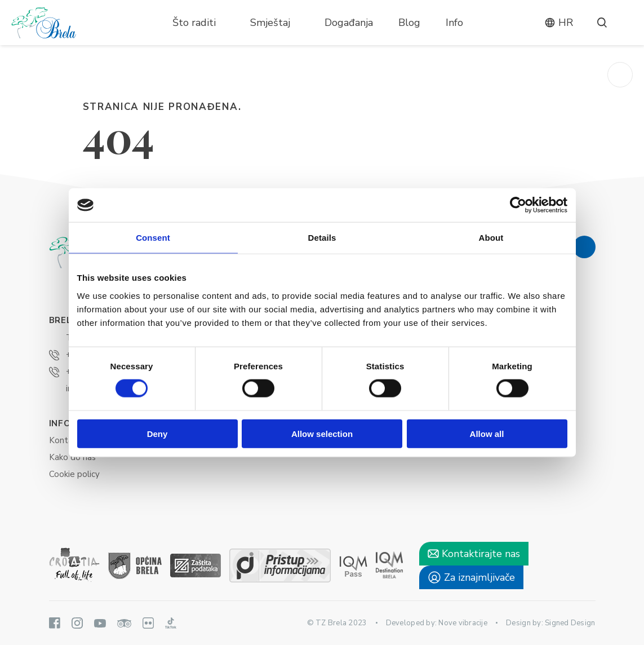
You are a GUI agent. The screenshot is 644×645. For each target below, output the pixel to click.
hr (559, 23)
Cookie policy (74, 474)
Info (454, 23)
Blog (409, 23)
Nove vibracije (463, 623)
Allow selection (322, 433)
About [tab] (491, 238)
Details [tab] (322, 238)
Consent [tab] (153, 238)
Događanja (349, 23)
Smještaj (270, 23)
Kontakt (65, 440)
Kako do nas (72, 457)
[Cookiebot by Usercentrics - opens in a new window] (518, 205)
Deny (157, 433)
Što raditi (194, 23)
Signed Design (570, 623)
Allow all (487, 433)
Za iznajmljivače (471, 577)
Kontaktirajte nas (474, 554)
